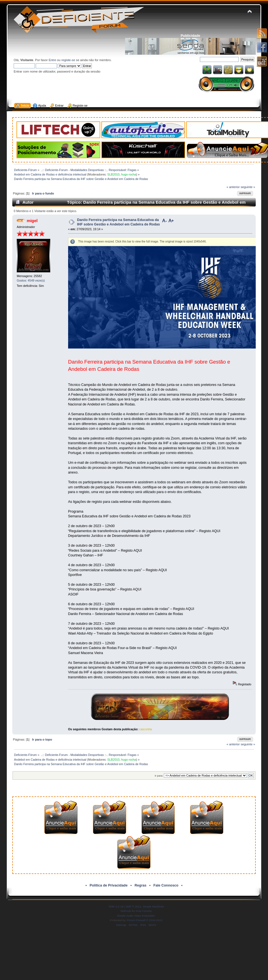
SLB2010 (113, 174)
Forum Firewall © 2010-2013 (145, 920)
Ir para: (159, 776)
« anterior (233, 187)
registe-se (68, 60)
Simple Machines (153, 906)
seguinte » (248, 187)
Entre (52, 60)
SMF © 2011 (133, 906)
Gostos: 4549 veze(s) (31, 280)
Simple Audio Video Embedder (136, 916)
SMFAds (126, 911)
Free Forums (144, 911)
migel (32, 221)
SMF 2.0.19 (116, 906)
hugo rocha (129, 174)
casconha (146, 729)
